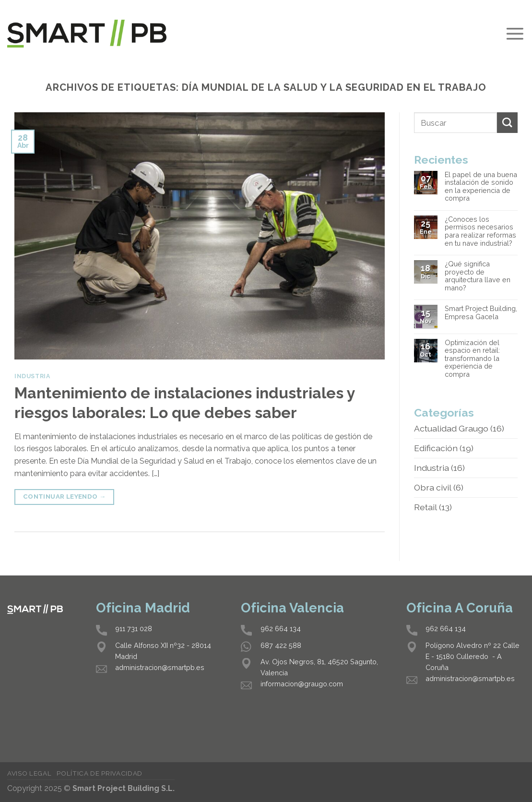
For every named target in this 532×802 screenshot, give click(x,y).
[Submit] (507, 123)
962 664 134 (281, 628)
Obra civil (433, 487)
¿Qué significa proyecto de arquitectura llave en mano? (478, 276)
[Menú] (515, 34)
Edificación (436, 448)
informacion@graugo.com (302, 684)
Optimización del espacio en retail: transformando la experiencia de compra (472, 359)
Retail (426, 507)
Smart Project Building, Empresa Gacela (481, 313)
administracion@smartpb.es (160, 667)
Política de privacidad (100, 773)
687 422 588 (281, 645)
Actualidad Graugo (451, 428)
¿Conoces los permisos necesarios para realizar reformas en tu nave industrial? (480, 231)
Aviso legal (29, 773)
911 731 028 (134, 628)
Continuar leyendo (65, 497)
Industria (32, 376)
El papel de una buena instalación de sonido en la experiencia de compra (481, 187)
